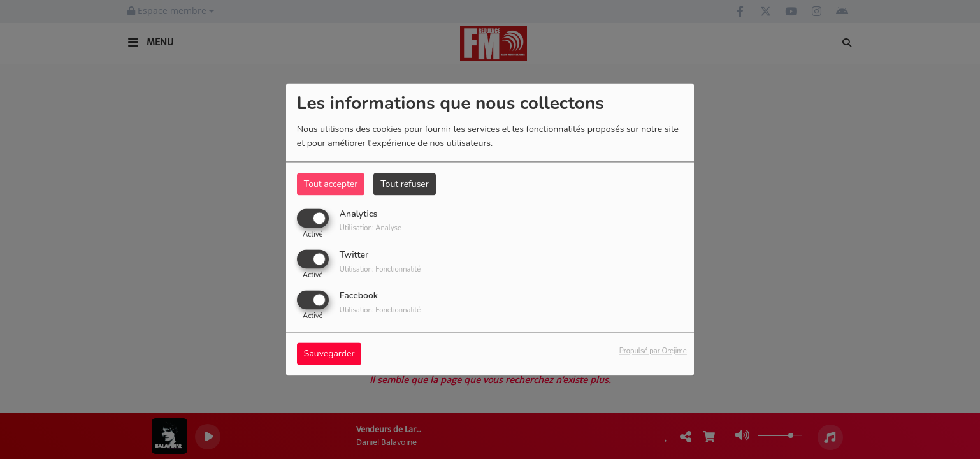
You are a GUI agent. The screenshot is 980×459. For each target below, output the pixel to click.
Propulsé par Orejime (653, 352)
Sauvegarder (329, 354)
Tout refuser (405, 184)
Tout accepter (331, 184)
